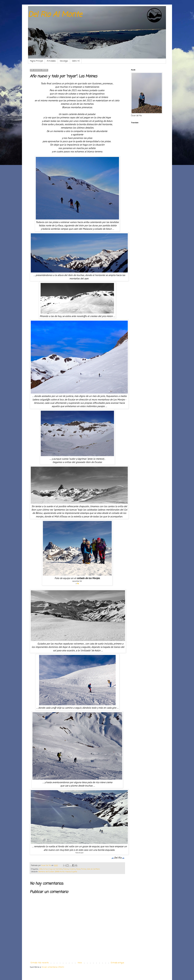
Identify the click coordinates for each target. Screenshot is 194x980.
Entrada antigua (117, 963)
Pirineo (84, 869)
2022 (41, 869)
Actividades (51, 61)
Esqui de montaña (56, 869)
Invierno (72, 869)
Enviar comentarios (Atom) (53, 967)
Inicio (80, 963)
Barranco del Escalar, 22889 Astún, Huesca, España (58, 872)
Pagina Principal (36, 61)
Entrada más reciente (40, 963)
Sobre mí (76, 61)
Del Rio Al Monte (55, 15)
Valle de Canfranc (93, 869)
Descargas (64, 61)
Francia (66, 869)
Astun (46, 869)
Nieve (78, 869)
